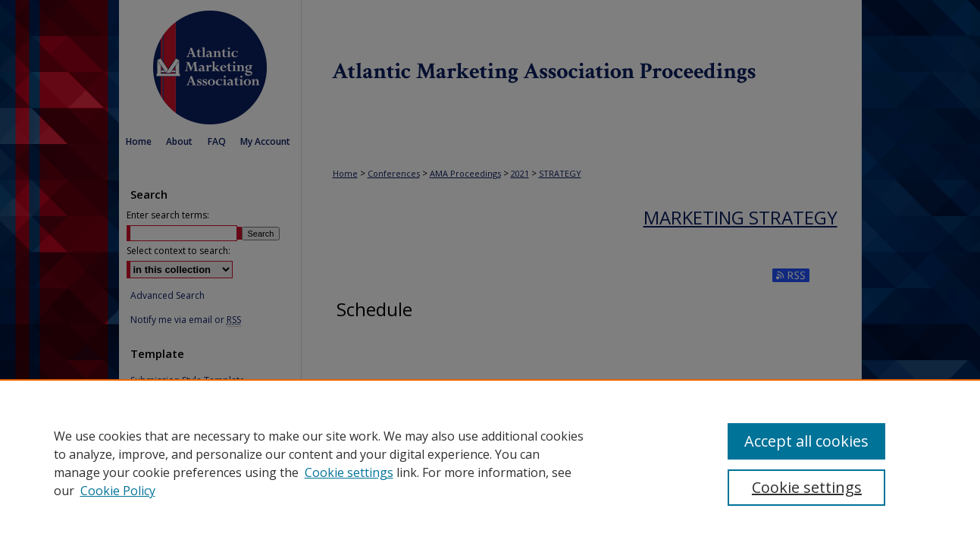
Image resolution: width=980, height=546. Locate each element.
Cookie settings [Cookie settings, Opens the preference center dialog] (807, 487)
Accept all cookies (806, 441)
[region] (490, 463)
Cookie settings (349, 472)
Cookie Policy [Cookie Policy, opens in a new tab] (118, 491)
